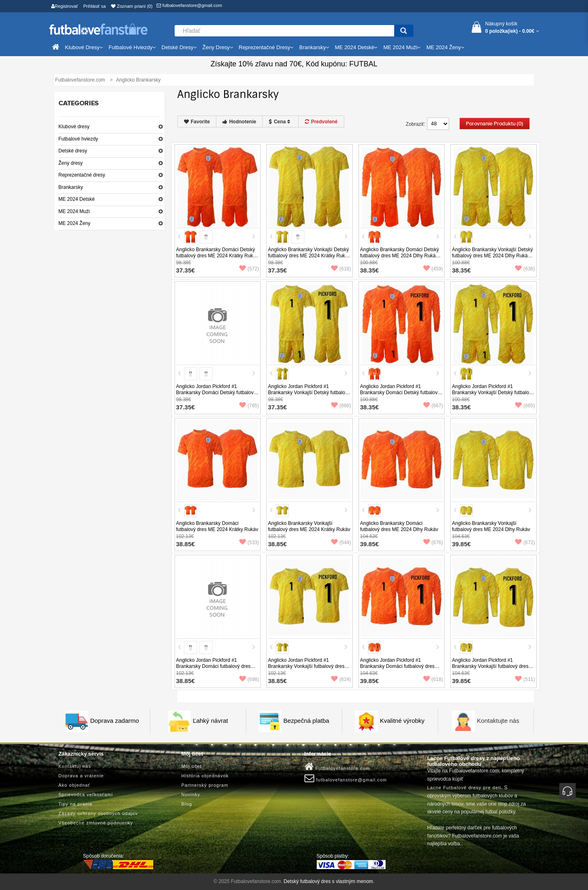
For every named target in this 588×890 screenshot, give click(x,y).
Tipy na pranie (76, 804)
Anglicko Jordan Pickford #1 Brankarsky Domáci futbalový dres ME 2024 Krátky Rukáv (213, 666)
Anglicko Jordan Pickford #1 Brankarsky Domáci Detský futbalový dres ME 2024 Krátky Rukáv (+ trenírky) (216, 396)
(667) (433, 406)
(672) (525, 543)
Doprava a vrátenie (81, 776)
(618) (341, 269)
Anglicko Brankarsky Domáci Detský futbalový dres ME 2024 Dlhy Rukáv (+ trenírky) (400, 256)
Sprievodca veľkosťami (86, 795)
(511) (525, 679)
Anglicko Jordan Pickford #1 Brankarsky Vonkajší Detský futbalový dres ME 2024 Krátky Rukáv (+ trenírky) (309, 396)
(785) (249, 406)
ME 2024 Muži (74, 211)
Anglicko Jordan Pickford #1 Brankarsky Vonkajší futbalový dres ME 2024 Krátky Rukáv (306, 666)
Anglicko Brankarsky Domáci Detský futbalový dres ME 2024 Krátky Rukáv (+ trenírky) (217, 256)
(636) (525, 269)
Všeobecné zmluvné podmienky (96, 823)
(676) (433, 543)
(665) (525, 406)
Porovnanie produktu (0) (495, 124)
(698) (249, 679)
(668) (341, 406)
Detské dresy (73, 151)
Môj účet (192, 766)
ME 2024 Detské (77, 199)
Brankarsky (71, 187)
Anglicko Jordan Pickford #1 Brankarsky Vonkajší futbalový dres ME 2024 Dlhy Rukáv (490, 666)
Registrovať (65, 6)
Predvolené (321, 122)
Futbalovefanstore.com (337, 767)
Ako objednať (74, 785)
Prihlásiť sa (94, 6)
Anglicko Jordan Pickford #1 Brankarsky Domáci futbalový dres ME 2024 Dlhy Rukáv (397, 666)
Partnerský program (205, 785)
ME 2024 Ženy (75, 223)
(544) (341, 543)
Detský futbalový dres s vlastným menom (328, 881)
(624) (341, 679)
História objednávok (205, 776)
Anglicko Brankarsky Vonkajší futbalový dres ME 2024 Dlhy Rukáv (491, 526)
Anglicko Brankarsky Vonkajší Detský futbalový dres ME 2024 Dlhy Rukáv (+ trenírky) (492, 256)
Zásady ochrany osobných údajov (98, 813)
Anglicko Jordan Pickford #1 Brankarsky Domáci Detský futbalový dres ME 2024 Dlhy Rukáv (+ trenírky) (401, 393)
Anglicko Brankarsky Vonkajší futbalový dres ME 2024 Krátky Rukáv (309, 526)
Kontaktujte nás (498, 721)
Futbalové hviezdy (78, 139)
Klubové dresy (74, 127)
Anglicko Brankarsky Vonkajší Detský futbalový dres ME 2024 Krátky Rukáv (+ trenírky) (309, 256)
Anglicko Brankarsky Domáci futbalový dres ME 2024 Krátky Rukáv (217, 526)
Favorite (197, 122)
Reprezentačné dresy (82, 175)
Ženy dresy (71, 163)
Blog (187, 804)
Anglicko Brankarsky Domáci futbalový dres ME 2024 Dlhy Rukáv (399, 526)
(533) (249, 543)
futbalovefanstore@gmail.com (189, 5)
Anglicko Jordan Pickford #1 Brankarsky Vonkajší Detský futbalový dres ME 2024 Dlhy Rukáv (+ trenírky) (493, 393)
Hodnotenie (239, 122)
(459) (433, 269)
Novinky (191, 795)
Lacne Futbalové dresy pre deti (464, 788)
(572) (249, 269)
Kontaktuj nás (75, 766)
